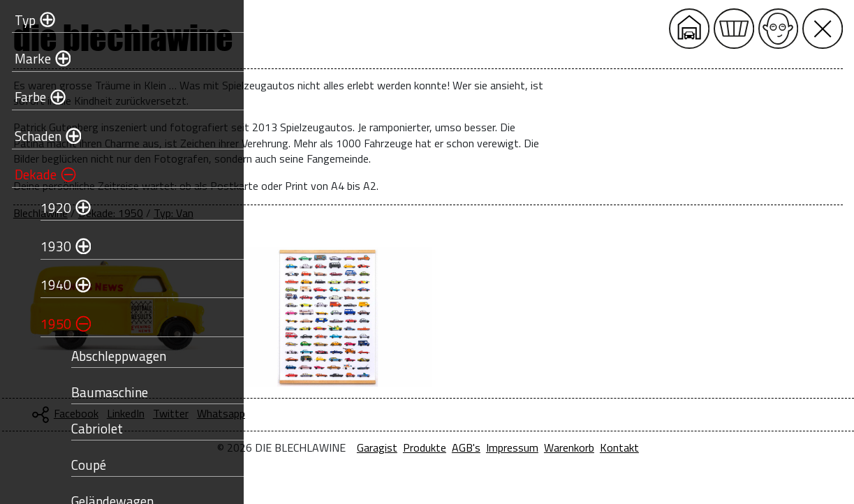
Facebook (309, 413)
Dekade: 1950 (343, 213)
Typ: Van (406, 213)
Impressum (629, 447)
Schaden (29, 136)
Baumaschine (101, 392)
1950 (47, 324)
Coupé (80, 465)
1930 (47, 246)
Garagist (494, 447)
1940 (47, 284)
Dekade (27, 174)
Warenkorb (686, 447)
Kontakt (736, 447)
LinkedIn (358, 413)
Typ (16, 20)
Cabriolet (88, 428)
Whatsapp (454, 413)
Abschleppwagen (110, 356)
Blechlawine (273, 213)
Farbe (21, 97)
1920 (47, 208)
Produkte (541, 447)
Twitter (403, 413)
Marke (24, 58)
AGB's (583, 447)
